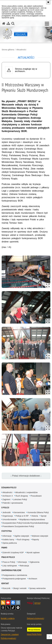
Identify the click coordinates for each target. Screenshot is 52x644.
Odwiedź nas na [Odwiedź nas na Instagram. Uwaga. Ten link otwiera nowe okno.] (18, 603)
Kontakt (5, 583)
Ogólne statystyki (22, 536)
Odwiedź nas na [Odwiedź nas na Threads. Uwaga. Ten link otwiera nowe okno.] (3, 608)
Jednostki (7, 512)
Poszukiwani (36, 496)
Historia (35, 516)
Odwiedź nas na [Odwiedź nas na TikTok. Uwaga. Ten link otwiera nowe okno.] (13, 608)
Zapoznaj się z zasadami (10, 634)
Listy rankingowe (10, 566)
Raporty (36, 540)
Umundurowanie (10, 519)
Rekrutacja (24, 566)
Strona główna (8, 50)
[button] (47, 24)
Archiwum (33, 579)
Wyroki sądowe (33, 553)
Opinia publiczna (10, 543)
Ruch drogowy (22, 496)
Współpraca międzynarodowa (32, 519)
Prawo (4, 548)
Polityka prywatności (8, 638)
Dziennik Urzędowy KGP (13, 553)
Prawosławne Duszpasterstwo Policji (18, 526)
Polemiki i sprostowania (13, 503)
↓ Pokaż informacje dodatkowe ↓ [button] (26, 476)
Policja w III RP (22, 516)
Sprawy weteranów (37, 588)
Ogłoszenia (35, 562)
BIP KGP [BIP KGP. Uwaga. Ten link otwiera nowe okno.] (38, 603)
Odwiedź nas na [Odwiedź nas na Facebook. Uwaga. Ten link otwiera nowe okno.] (13, 603)
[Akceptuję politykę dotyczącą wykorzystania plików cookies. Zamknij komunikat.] (48, 2)
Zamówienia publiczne (11, 570)
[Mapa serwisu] (8, 23)
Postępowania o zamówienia (15, 575)
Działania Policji (9, 487)
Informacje (7, 536)
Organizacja (8, 516)
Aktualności (21, 50)
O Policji (5, 508)
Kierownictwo (19, 512)
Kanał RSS (3, 603)
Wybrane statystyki (40, 536)
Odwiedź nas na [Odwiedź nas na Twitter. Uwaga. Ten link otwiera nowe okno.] (8, 608)
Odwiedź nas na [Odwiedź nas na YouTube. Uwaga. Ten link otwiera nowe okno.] (8, 603)
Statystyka (7, 531)
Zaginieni (6, 499)
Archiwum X (8, 496)
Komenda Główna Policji (38, 512)
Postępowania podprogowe (14, 579)
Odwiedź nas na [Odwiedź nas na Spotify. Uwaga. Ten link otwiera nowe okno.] (18, 608)
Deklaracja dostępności (35, 618)
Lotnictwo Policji (20, 499)
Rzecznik (6, 588)
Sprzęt (44, 516)
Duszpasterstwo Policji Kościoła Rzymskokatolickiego (25, 523)
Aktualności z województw (26, 492)
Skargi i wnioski (20, 588)
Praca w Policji (8, 557)
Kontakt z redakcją (8, 618)
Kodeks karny (8, 540)
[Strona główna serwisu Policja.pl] (4, 23)
